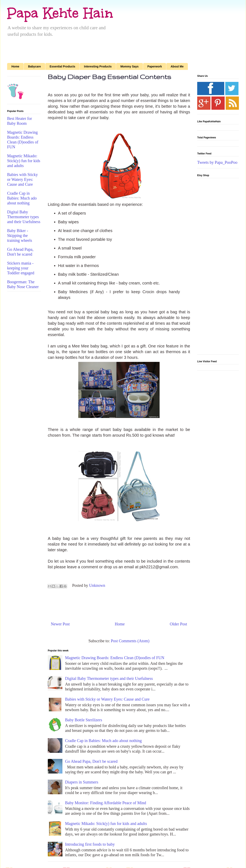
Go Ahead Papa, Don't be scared (91, 761)
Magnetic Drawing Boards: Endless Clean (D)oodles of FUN (115, 658)
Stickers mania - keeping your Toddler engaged (21, 268)
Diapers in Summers (82, 782)
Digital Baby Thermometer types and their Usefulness (109, 678)
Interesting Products (98, 66)
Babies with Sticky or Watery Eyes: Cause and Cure (107, 699)
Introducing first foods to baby (90, 844)
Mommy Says (129, 66)
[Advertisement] (199, 31)
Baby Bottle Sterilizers (84, 720)
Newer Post (60, 624)
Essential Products (62, 66)
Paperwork (155, 66)
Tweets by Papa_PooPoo (217, 162)
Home (15, 66)
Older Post (178, 624)
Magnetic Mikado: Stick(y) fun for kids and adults (106, 824)
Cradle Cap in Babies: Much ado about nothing (103, 741)
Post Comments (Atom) (130, 641)
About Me (177, 66)
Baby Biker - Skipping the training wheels (20, 235)
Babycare (34, 66)
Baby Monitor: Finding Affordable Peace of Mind (106, 803)
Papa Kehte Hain (60, 13)
